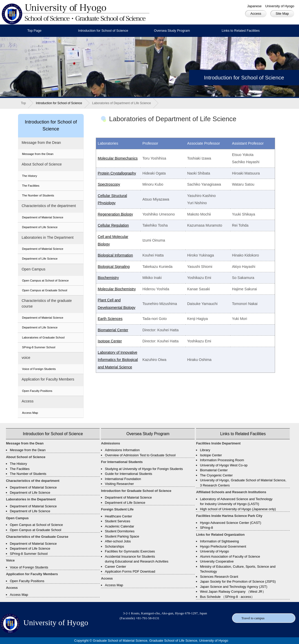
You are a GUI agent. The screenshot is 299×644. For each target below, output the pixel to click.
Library (205, 450)
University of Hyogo (280, 6)
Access (256, 14)
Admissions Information (122, 450)
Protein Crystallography (117, 173)
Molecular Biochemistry (117, 289)
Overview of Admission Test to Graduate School (140, 455)
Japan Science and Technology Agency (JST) (233, 587)
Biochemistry (108, 278)
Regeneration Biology (115, 214)
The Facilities (31, 186)
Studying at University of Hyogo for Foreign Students (144, 469)
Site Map (282, 14)
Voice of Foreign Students (39, 369)
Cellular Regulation (113, 225)
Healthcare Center (118, 516)
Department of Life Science (40, 227)
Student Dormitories (120, 531)
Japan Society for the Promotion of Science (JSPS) (238, 581)
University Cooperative (217, 561)
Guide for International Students (129, 474)
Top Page (34, 31)
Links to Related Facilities (241, 31)
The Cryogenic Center (216, 475)
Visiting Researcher (119, 484)
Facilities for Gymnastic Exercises (130, 551)
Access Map (30, 413)
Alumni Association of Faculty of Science (230, 556)
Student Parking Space (122, 536)
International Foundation (123, 479)
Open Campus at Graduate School (44, 290)
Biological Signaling (114, 267)
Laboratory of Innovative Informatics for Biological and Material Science (118, 360)
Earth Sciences (110, 319)
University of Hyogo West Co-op (224, 465)
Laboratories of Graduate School (43, 337)
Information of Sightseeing (219, 541)
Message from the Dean (38, 154)
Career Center (115, 567)
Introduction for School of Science (103, 31)
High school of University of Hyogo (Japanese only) (238, 509)
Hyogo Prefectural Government (223, 546)
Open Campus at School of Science (45, 280)
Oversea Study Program (172, 31)
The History (29, 176)
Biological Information (115, 255)
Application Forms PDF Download (130, 571)
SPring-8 (206, 528)
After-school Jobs (118, 541)
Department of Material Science (42, 217)
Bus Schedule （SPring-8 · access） (227, 597)
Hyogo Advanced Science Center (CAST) (230, 523)
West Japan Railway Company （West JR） (233, 592)
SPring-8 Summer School (39, 347)
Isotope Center (110, 341)
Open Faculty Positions (37, 391)
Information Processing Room (222, 460)
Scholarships (114, 546)
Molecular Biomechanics (118, 158)
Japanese (254, 6)
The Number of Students (38, 195)
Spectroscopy (109, 184)
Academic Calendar (119, 526)
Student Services (117, 521)
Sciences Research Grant (219, 577)
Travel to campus (253, 618)
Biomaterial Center (113, 330)
